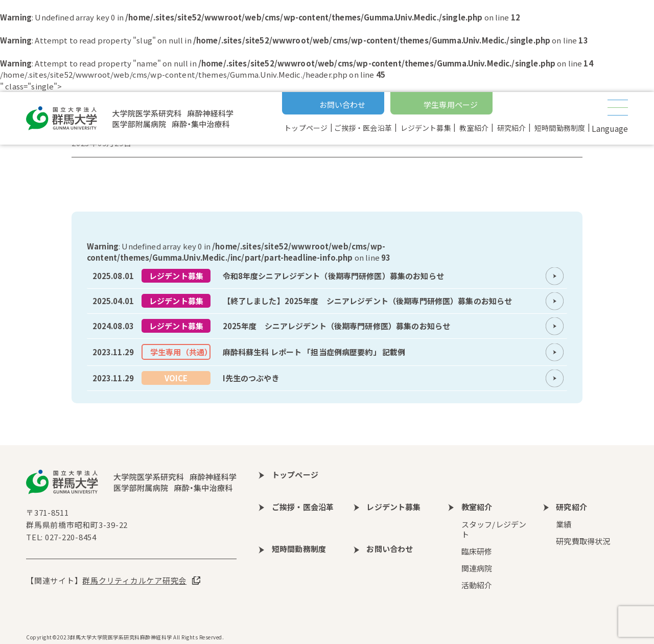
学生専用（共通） (180, 352)
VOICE (176, 378)
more (327, 276)
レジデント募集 (176, 276)
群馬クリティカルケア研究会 (134, 580)
